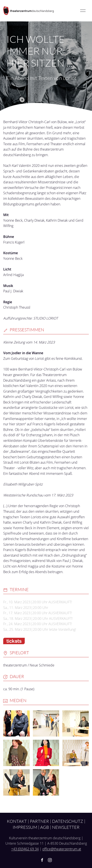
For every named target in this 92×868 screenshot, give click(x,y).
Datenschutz (68, 821)
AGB (45, 827)
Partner (39, 821)
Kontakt (17, 821)
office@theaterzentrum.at (62, 849)
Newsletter (66, 827)
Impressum (25, 827)
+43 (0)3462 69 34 (25, 849)
